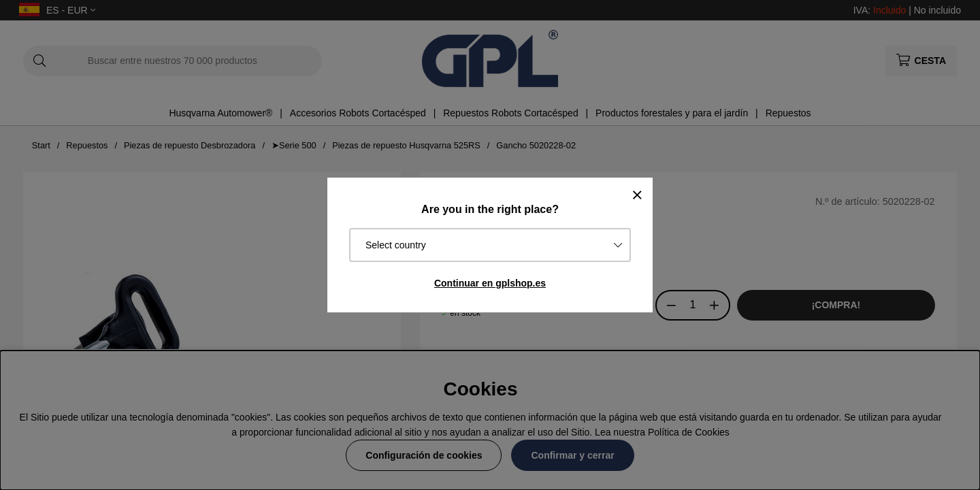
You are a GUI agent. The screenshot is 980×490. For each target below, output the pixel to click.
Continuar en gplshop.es (490, 283)
